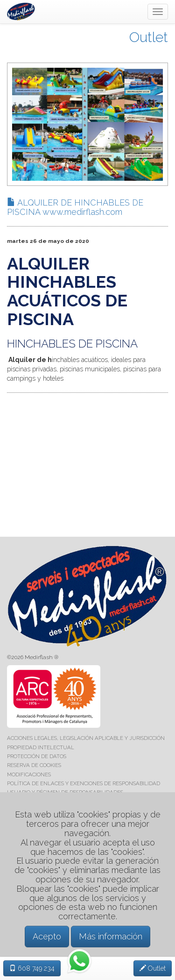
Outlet (149, 37)
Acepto (47, 936)
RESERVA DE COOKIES (34, 765)
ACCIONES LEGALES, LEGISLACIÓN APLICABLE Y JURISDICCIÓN (86, 738)
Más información (111, 936)
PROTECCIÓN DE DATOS (37, 756)
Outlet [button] (153, 968)
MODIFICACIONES (29, 774)
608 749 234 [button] (32, 968)
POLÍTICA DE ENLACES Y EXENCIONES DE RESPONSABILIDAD (84, 783)
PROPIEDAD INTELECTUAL (41, 747)
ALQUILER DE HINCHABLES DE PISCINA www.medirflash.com (75, 207)
